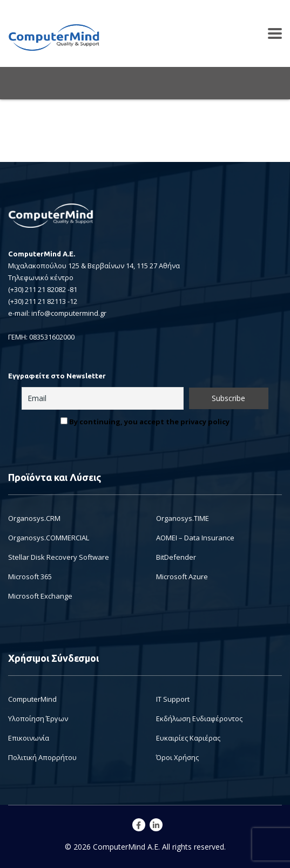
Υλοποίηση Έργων (38, 718)
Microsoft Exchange (40, 596)
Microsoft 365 (30, 577)
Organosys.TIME (183, 518)
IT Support (173, 699)
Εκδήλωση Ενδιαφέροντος (199, 718)
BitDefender (176, 557)
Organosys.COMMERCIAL (49, 538)
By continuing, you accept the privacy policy (145, 422)
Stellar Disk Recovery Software (59, 557)
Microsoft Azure (182, 577)
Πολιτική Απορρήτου (42, 757)
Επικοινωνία (29, 738)
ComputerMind (32, 699)
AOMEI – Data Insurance (195, 538)
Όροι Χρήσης (177, 757)
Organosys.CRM (34, 518)
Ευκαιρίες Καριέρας (188, 738)
